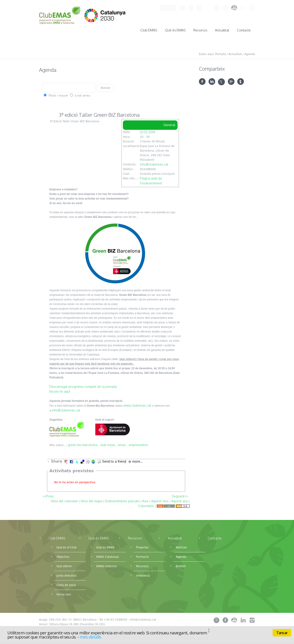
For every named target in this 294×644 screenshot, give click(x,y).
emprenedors (139, 443)
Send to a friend (114, 460)
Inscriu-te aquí (60, 390)
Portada (220, 53)
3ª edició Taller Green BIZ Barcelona (99, 113)
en (199, 8)
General (169, 124)
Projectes (142, 546)
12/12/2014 (148, 131)
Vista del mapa (92, 500)
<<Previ (48, 495)
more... (138, 460)
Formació (142, 555)
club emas (108, 443)
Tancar (282, 633)
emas (122, 443)
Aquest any (180, 500)
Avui (145, 500)
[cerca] (147, 8)
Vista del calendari (64, 500)
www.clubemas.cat (137, 404)
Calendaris (146, 504)
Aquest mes (160, 500)
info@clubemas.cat (154, 163)
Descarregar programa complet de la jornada (83, 385)
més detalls (90, 637)
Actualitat (235, 53)
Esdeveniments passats (122, 500)
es (191, 8)
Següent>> (180, 495)
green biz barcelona (83, 443)
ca (183, 8)
